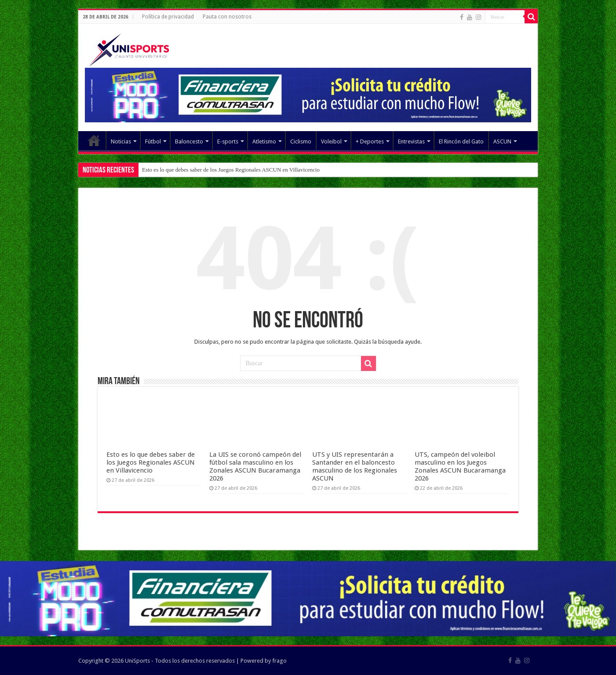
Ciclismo (301, 141)
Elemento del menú (94, 140)
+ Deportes (370, 141)
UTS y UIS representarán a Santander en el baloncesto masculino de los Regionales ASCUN (355, 466)
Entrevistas (411, 141)
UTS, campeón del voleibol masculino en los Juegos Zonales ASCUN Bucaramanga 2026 (460, 466)
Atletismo (264, 141)
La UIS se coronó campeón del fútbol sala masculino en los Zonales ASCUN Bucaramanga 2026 (255, 466)
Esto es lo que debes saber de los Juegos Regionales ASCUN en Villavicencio (231, 170)
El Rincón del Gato (461, 141)
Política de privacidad (168, 17)
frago (279, 661)
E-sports (228, 141)
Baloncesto (189, 141)
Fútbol (153, 141)
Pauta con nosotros (227, 17)
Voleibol (331, 141)
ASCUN (502, 141)
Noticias (121, 141)
